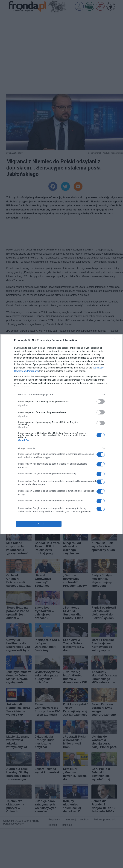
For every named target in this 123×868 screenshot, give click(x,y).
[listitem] (61, 395)
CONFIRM (39, 524)
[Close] (116, 340)
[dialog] (61, 434)
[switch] (101, 401)
